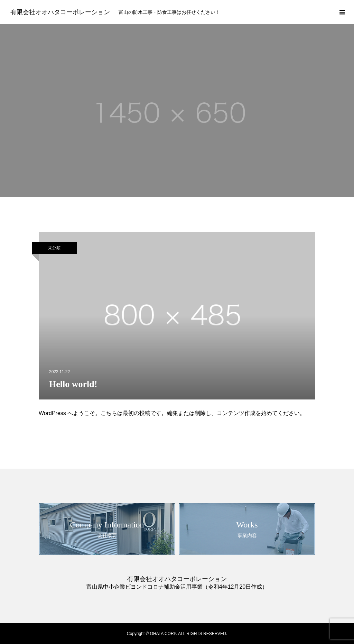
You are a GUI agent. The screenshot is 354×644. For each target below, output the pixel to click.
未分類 (54, 248)
